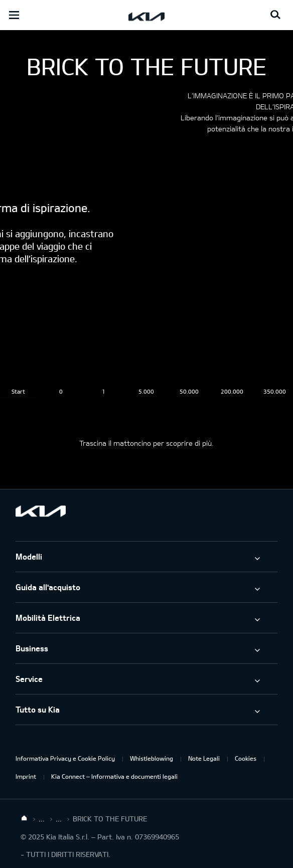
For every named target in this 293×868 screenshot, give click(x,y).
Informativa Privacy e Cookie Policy (65, 758)
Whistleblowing (152, 758)
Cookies (246, 758)
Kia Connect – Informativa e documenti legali (114, 776)
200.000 (232, 391)
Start (18, 391)
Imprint (26, 776)
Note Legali (204, 758)
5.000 (146, 391)
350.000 (275, 391)
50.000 (189, 391)
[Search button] (275, 15)
